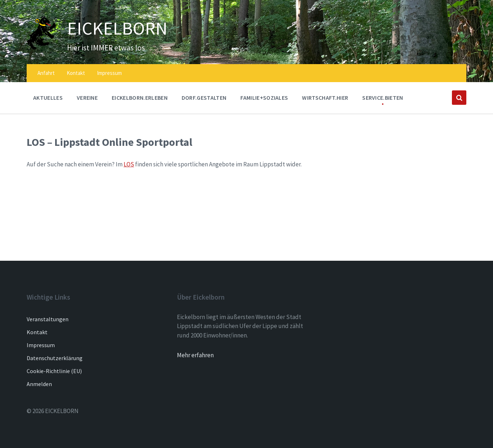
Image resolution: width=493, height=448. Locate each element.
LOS (129, 164)
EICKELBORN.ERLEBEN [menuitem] (140, 98)
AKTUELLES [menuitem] (48, 98)
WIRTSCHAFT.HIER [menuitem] (325, 98)
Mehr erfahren (195, 355)
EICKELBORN (118, 28)
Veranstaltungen (48, 319)
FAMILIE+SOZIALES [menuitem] (264, 98)
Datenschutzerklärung (55, 358)
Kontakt (37, 332)
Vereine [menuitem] (87, 98)
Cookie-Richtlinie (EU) (54, 371)
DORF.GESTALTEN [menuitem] (204, 98)
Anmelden (39, 384)
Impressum (41, 345)
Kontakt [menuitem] (76, 73)
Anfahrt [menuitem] (46, 73)
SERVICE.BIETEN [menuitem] (383, 98)
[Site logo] (41, 48)
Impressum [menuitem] (109, 73)
